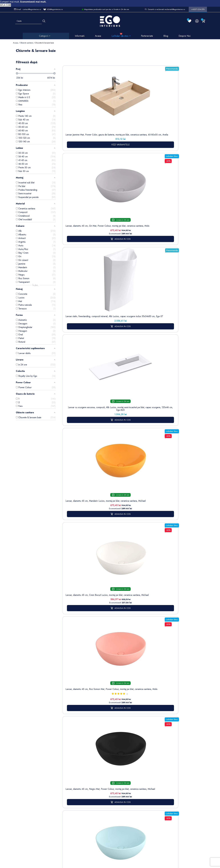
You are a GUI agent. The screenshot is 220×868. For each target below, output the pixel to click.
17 (179, 390)
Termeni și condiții (102, 785)
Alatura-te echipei (101, 827)
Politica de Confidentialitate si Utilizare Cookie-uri (87, 792)
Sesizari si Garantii (102, 812)
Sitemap (66, 783)
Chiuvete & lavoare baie (68, 801)
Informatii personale (123, 779)
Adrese (118, 792)
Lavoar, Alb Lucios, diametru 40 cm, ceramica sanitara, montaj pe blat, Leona (101, 344)
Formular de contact (85, 807)
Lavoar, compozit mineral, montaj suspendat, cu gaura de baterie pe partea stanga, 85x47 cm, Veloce (152, 271)
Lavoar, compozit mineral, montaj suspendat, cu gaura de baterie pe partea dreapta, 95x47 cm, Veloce (178, 186)
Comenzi (118, 783)
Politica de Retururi (102, 804)
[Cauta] (44, 21)
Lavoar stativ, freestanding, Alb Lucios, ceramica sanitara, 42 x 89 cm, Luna (178, 344)
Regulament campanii (102, 819)
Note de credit (121, 787)
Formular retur (27, 795)
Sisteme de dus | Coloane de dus (68, 812)
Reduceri (101, 833)
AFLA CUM (5, 5)
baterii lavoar (101, 494)
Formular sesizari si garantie (45, 800)
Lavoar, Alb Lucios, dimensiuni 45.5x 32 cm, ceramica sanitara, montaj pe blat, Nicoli (178, 269)
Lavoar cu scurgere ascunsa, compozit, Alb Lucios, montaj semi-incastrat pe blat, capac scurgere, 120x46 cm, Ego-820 (152, 113)
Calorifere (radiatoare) (68, 830)
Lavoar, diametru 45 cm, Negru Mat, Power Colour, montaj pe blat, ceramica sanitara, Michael (127, 186)
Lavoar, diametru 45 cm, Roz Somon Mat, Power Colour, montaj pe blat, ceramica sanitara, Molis (101, 186)
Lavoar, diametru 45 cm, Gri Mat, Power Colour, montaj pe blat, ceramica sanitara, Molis (101, 110)
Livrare (100, 779)
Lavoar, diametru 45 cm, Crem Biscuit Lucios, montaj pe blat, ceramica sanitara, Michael (75, 186)
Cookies (84, 801)
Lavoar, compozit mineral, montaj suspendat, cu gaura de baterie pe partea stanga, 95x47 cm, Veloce (101, 271)
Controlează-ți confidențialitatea (110, 843)
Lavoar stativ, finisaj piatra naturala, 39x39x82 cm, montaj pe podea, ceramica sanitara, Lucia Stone (75, 271)
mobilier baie (114, 634)
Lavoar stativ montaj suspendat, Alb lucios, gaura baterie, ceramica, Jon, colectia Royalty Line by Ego (127, 347)
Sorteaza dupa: (149, 64)
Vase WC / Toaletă (68, 822)
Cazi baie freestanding (68, 793)
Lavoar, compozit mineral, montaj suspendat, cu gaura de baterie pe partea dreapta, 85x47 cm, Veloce (127, 271)
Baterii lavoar (68, 787)
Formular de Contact (137, 849)
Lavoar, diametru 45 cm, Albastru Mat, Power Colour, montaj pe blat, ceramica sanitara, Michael (152, 186)
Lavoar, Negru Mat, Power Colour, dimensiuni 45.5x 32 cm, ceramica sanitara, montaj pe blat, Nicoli (75, 347)
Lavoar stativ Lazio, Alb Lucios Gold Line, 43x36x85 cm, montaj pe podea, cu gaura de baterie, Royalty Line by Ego (152, 347)
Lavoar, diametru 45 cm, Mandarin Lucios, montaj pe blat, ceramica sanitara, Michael (178, 109)
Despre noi (102, 791)
